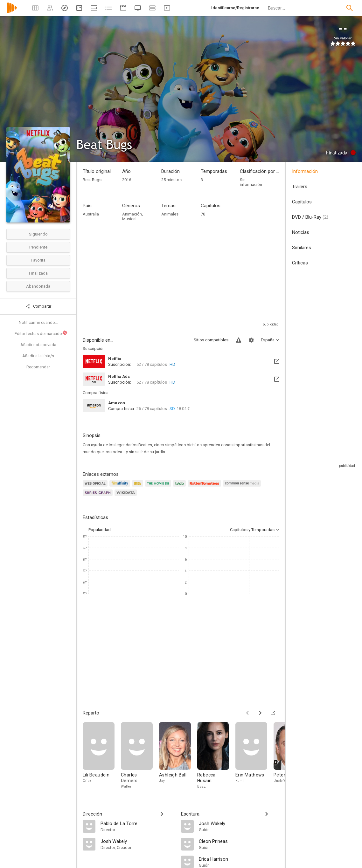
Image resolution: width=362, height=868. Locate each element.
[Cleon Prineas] (239, 841)
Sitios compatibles (211, 340)
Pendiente (38, 247)
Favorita (38, 260)
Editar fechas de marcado (41, 333)
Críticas (300, 263)
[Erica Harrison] (239, 859)
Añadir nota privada (38, 345)
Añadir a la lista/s (38, 356)
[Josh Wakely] (138, 841)
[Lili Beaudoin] (102, 756)
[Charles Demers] (140, 756)
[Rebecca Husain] (216, 756)
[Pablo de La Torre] (138, 823)
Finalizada (38, 273)
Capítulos (302, 202)
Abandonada (38, 286)
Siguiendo (38, 234)
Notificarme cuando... (38, 322)
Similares (302, 248)
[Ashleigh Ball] (178, 756)
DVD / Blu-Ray (310, 217)
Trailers (300, 187)
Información (305, 171)
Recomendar (38, 367)
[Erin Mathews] (254, 756)
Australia (91, 214)
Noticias (301, 232)
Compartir (38, 306)
